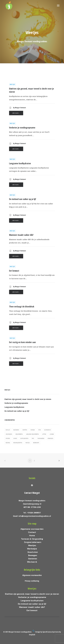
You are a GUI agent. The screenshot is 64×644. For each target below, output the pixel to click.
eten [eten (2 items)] (40, 430)
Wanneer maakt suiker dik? (21, 235)
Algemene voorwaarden (32, 529)
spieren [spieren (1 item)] (8, 438)
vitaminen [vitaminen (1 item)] (50, 438)
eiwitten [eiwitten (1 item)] (25, 430)
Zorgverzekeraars (33, 542)
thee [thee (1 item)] (33, 438)
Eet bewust (14, 271)
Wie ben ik (32, 562)
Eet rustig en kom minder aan (22, 342)
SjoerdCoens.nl (48, 632)
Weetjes (12, 84)
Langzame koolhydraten (20, 163)
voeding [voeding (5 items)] (8, 443)
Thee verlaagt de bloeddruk (22, 307)
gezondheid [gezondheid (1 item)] (47, 430)
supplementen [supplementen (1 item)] (24, 438)
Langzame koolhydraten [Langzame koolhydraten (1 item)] (32, 434)
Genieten (33, 559)
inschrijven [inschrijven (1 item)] (9, 434)
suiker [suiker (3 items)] (15, 438)
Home (32, 536)
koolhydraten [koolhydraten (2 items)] (19, 434)
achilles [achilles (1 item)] (8, 430)
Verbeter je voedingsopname (22, 128)
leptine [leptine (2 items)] (44, 434)
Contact (32, 532)
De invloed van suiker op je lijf (23, 199)
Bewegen (33, 555)
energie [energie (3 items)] (33, 430)
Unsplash (32, 635)
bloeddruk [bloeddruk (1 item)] (16, 430)
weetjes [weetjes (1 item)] (28, 443)
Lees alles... (16, 113)
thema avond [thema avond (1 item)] (41, 438)
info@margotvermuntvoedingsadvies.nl (35, 516)
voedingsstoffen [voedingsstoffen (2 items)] (18, 443)
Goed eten (33, 552)
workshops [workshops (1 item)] (36, 443)
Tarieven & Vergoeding (32, 539)
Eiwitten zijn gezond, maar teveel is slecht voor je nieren (32, 594)
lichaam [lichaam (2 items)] (52, 434)
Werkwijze (32, 549)
